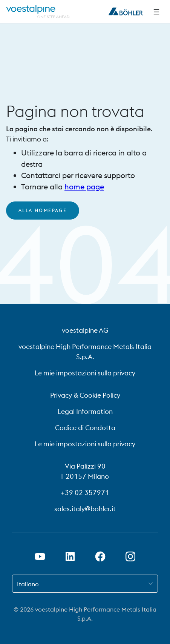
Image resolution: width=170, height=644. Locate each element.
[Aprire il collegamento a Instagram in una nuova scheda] (130, 556)
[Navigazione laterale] (156, 12)
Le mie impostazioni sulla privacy (85, 373)
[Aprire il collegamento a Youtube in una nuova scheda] (40, 556)
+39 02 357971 (85, 493)
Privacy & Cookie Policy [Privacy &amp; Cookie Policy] (85, 395)
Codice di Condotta (85, 428)
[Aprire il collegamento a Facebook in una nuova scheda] (100, 556)
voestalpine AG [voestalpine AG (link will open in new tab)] (85, 330)
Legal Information (85, 411)
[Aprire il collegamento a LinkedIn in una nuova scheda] (70, 556)
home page (84, 187)
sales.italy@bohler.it (85, 509)
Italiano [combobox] (28, 584)
